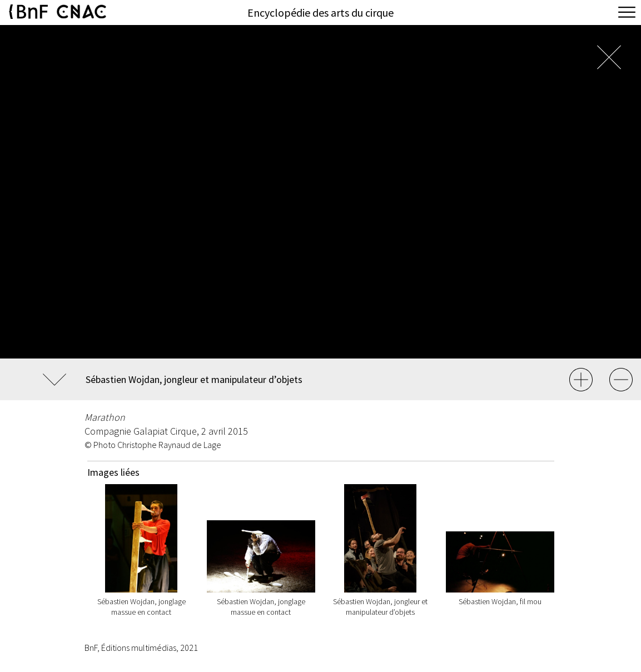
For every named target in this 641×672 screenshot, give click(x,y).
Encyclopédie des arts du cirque (320, 13)
